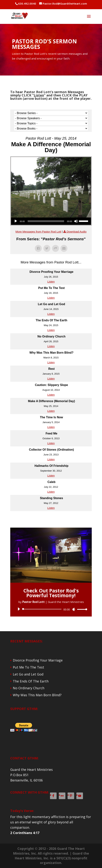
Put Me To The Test (28, 667)
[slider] (46, 221)
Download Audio (77, 232)
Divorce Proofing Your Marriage (38, 660)
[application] (51, 221)
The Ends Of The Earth (31, 681)
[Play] (16, 221)
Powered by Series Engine (51, 518)
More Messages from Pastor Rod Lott (38, 232)
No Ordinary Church (29, 688)
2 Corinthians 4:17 (25, 833)
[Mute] (76, 221)
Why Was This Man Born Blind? (37, 695)
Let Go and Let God (28, 674)
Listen (51, 282)
